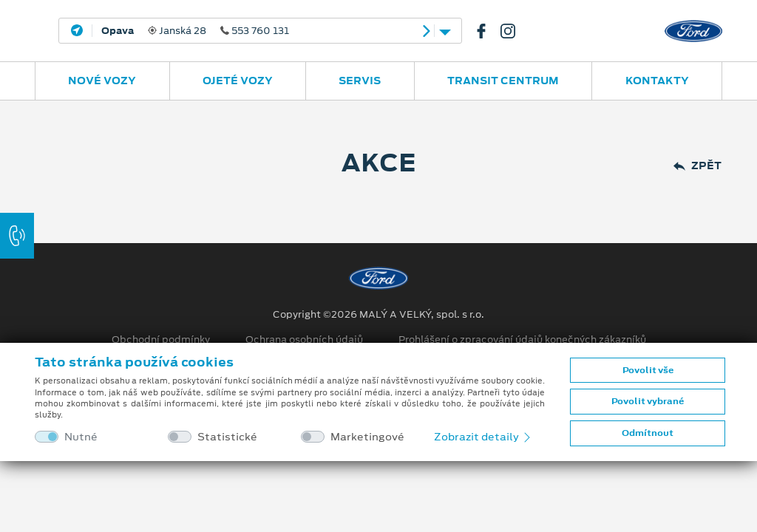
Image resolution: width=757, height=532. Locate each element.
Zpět (697, 166)
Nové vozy (102, 81)
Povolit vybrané (648, 401)
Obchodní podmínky (161, 340)
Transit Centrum (503, 81)
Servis (360, 81)
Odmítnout (648, 433)
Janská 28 (195, 31)
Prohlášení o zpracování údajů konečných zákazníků (522, 340)
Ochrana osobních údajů (304, 340)
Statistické (227, 437)
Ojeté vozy (238, 81)
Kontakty (657, 81)
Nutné (81, 437)
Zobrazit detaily (483, 437)
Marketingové (367, 437)
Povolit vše (648, 370)
